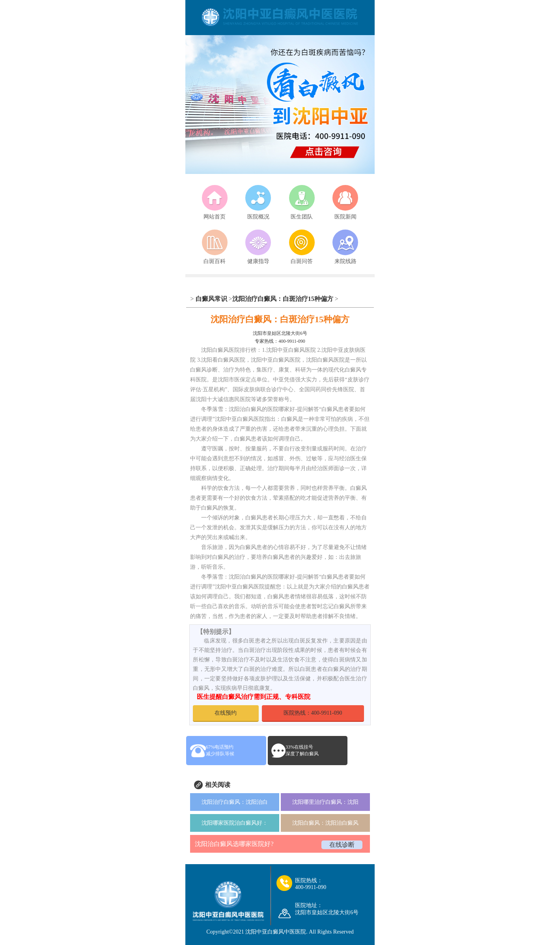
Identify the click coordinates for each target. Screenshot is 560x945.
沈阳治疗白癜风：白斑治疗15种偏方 (283, 299)
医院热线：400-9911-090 (313, 713)
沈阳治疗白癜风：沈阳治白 (235, 802)
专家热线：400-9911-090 (280, 341)
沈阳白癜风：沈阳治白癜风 (325, 823)
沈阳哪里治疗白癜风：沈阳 (325, 802)
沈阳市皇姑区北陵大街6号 (280, 333)
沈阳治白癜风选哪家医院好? (234, 844)
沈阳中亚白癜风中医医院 (276, 932)
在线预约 (226, 713)
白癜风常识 (211, 299)
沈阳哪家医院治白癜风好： (235, 823)
